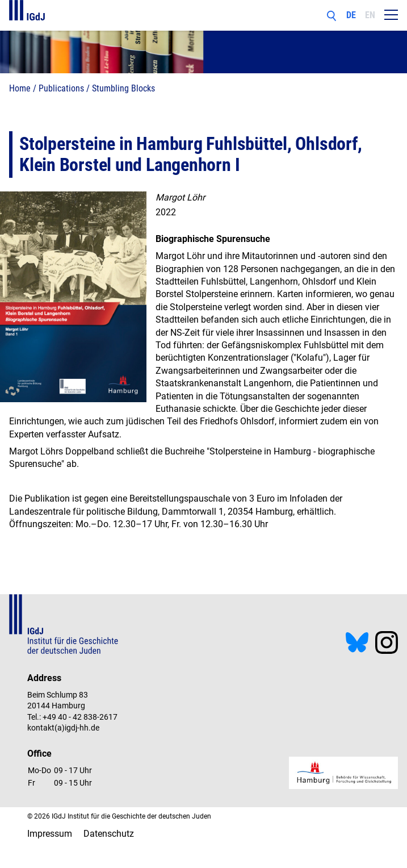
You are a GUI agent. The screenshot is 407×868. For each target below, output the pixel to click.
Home (20, 88)
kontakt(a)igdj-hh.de (63, 728)
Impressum (50, 834)
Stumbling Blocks (123, 88)
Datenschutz (109, 834)
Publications (61, 88)
